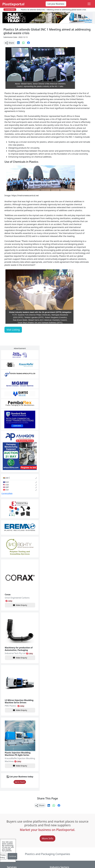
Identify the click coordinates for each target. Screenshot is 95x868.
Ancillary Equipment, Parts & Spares (46, 840)
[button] (19, 43)
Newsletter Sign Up (16, 813)
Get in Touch (12, 714)
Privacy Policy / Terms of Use (49, 859)
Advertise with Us (74, 808)
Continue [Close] (12, 856)
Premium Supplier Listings (75, 829)
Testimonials (72, 813)
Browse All (71, 818)
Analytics (83, 859)
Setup (39, 864)
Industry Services (45, 852)
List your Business (56, 4)
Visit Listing (13, 330)
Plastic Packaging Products (45, 822)
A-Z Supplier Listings (76, 823)
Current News (10, 9)
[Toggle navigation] (89, 4)
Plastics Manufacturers (47, 808)
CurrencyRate (7, 463)
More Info (48, 774)
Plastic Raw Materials (46, 829)
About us (71, 859)
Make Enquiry (12, 549)
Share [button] (10, 43)
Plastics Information (16, 818)
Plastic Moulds (43, 847)
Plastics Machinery (45, 834)
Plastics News (13, 808)
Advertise (50, 864)
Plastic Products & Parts (45, 814)
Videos (10, 823)
